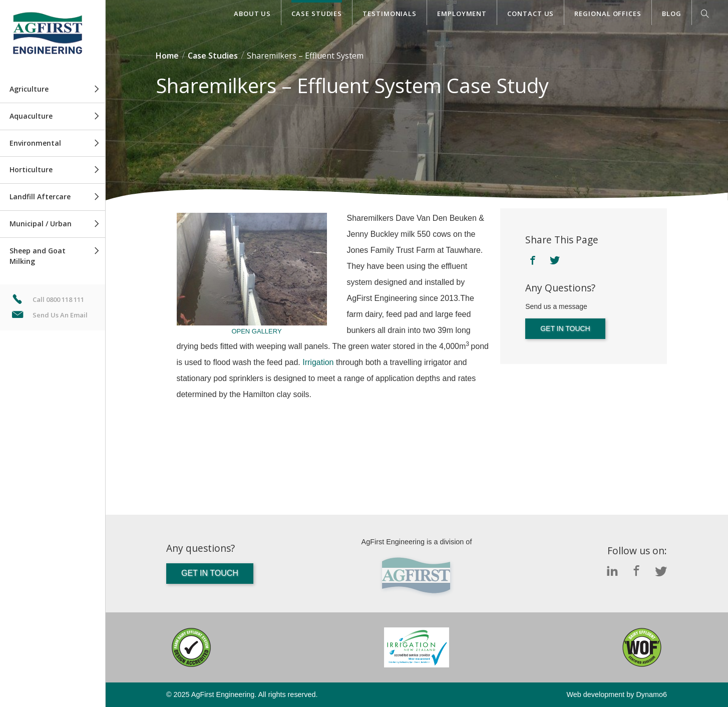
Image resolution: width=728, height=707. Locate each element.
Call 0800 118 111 (58, 299)
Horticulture (31, 169)
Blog (672, 14)
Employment (462, 14)
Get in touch (565, 328)
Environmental (35, 143)
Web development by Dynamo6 (617, 694)
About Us (252, 14)
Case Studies (317, 14)
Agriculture (29, 89)
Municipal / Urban (41, 224)
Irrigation (318, 362)
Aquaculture (31, 116)
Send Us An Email (60, 315)
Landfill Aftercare (40, 197)
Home (167, 56)
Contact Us (530, 14)
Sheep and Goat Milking (38, 256)
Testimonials (390, 14)
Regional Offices (608, 14)
